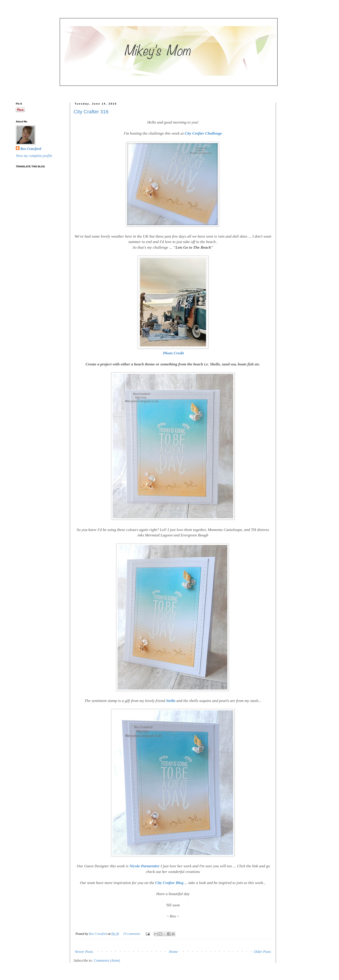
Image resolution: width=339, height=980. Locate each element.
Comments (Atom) (107, 960)
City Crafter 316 (91, 112)
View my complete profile (34, 156)
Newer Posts (84, 952)
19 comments (132, 934)
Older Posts (262, 952)
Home (173, 952)
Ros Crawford (99, 934)
